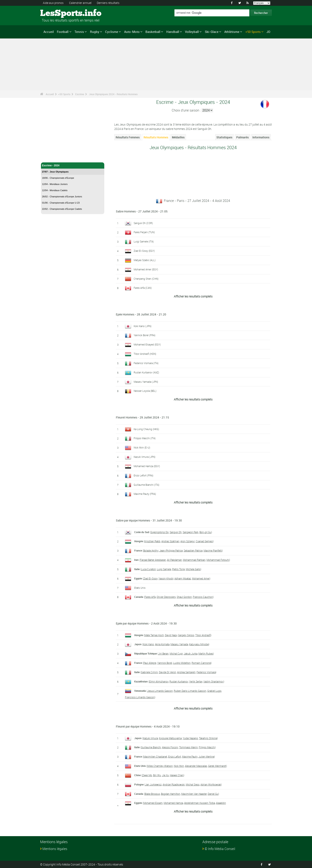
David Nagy (171, 635)
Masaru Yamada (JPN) (146, 382)
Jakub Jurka (191, 653)
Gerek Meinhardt (217, 766)
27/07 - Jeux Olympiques (55, 172)
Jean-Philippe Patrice (171, 550)
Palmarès (242, 137)
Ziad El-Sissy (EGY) (144, 251)
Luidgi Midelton (182, 663)
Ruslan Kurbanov (179, 681)
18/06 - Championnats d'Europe (58, 178)
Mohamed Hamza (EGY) (147, 466)
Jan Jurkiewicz (153, 784)
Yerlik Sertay (196, 681)
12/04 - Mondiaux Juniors (55, 184)
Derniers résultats (108, 3)
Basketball (153, 32)
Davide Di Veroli (167, 672)
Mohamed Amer (201, 578)
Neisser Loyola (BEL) (145, 391)
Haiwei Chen (177, 775)
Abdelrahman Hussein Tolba (200, 803)
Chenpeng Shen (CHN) (146, 279)
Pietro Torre (178, 569)
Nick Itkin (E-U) (142, 447)
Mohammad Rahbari (194, 560)
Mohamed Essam (153, 803)
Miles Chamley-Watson (160, 766)
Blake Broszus (152, 794)
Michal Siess (193, 784)
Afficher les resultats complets (193, 296)
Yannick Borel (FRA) (145, 335)
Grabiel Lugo (214, 691)
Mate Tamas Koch (154, 635)
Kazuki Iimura (150, 738)
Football (63, 32)
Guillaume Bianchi (151, 747)
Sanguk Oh (176, 532)
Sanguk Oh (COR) (143, 223)
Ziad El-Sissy (150, 578)
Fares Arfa (150, 597)
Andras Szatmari (170, 541)
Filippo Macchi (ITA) (145, 438)
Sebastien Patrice (193, 550)
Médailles (178, 137)
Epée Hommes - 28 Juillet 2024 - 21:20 (141, 314)
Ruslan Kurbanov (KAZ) (146, 372)
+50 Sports (253, 32)
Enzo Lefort (175, 757)
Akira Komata (162, 644)
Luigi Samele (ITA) (144, 241)
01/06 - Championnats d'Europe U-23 (61, 203)
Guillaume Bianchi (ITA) (146, 485)
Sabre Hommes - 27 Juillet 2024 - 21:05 (142, 211)
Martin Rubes (206, 653)
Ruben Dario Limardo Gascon (190, 691)
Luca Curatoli (148, 569)
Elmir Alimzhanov (159, 681)
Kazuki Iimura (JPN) (145, 457)
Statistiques (224, 137)
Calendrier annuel (80, 3)
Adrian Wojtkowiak (211, 784)
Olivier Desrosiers (166, 597)
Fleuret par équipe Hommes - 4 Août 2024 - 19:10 (148, 726)
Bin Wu (157, 775)
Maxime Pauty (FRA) (145, 494)
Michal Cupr (176, 653)
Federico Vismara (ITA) (146, 363)
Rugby (95, 32)
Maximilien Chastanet (155, 757)
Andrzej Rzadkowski (174, 784)
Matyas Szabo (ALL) (145, 260)
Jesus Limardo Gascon (160, 691)
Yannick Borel (165, 663)
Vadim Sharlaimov (213, 681)
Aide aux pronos (53, 3)
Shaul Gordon (184, 597)
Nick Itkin (179, 766)
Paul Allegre (150, 663)
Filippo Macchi (207, 747)
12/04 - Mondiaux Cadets (55, 190)
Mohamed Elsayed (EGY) (147, 344)
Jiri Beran (163, 653)
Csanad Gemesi (204, 541)
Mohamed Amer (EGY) (146, 269)
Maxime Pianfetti (213, 550)
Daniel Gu (213, 794)
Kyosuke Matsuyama (170, 738)
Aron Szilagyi (188, 541)
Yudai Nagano (190, 738)
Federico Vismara (206, 672)
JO (268, 32)
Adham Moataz (183, 578)
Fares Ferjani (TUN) (144, 232)
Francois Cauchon (203, 597)
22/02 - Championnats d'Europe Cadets (62, 209)
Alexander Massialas (196, 766)
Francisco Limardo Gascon (140, 697)
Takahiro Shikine (208, 738)
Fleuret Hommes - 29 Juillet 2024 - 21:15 (142, 417)
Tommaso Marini (188, 747)
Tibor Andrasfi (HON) (145, 354)
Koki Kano (148, 644)
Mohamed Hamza (173, 803)
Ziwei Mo (147, 775)
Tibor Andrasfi (203, 635)
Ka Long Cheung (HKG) (146, 429)
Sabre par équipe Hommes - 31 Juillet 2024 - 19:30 (149, 520)
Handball (173, 32)
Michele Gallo (193, 569)
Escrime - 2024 (73, 165)
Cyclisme (112, 32)
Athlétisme (232, 32)
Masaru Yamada (179, 644)
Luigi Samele (164, 569)
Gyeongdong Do (160, 532)
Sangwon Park (191, 532)
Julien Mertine (206, 757)
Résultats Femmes (128, 137)
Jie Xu (165, 775)
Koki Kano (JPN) (143, 326)
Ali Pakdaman (174, 560)
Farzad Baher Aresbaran (153, 560)
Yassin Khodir (166, 578)
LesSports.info (56, 13)
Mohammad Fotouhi (218, 560)
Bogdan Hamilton (171, 794)
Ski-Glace (212, 32)
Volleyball (192, 32)
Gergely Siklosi (186, 635)
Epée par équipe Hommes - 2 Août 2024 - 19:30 (146, 623)
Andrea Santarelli (186, 672)
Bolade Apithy (151, 550)
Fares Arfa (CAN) (143, 288)
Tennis (79, 32)
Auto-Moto (132, 32)
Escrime (80, 94)
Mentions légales (55, 849)
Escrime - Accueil (52, 157)
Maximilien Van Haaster (194, 794)
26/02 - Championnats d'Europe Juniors (62, 197)
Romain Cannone (201, 663)
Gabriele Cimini (149, 672)
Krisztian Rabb (152, 541)
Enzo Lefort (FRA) (143, 475)
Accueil (49, 32)
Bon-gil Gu (205, 532)
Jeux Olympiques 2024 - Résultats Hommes (113, 94)
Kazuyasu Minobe (199, 644)
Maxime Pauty (190, 757)
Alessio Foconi (170, 747)
